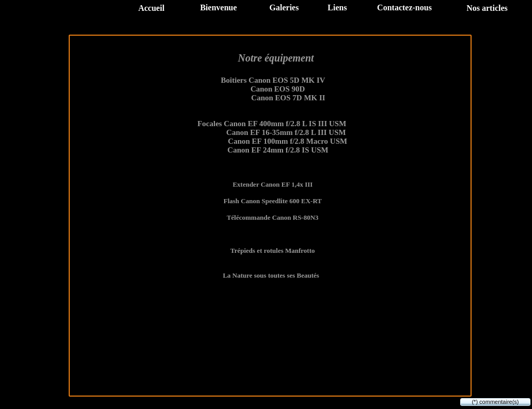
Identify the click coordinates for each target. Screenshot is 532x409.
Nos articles (487, 8)
